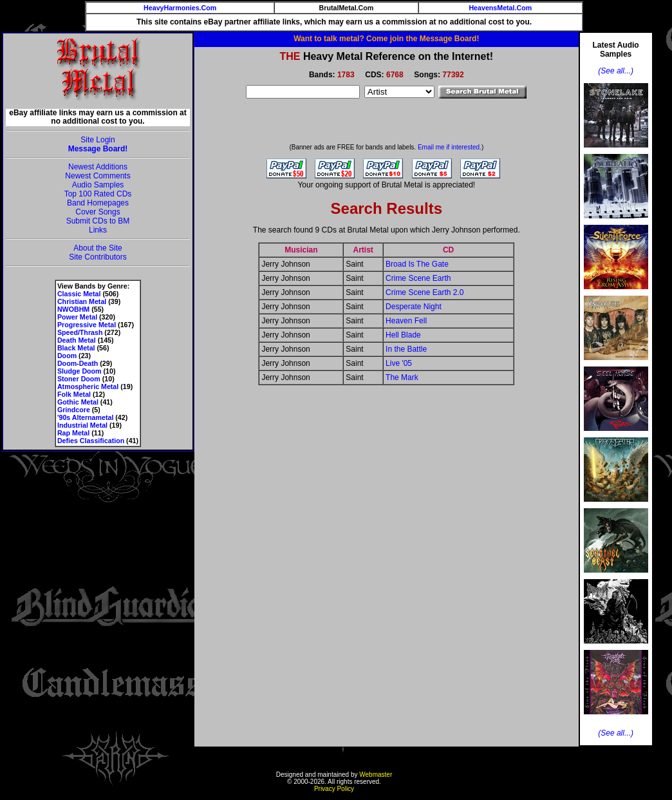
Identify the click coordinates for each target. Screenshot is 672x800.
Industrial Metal (82, 425)
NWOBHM (73, 309)
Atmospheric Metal (88, 386)
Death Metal (77, 340)
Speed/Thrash (80, 332)
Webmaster (376, 775)
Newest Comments (98, 176)
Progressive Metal (87, 325)
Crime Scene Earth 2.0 (425, 292)
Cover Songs (98, 212)
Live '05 (399, 363)
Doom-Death (78, 363)
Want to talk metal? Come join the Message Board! (386, 39)
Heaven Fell (406, 321)
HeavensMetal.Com (500, 8)
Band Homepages (98, 203)
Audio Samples (98, 185)
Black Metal (76, 348)
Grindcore (74, 410)
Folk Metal (74, 394)
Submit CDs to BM (98, 221)
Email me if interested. (450, 147)
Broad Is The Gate (417, 264)
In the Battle (406, 349)
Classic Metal (79, 294)
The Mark (402, 377)
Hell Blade (403, 335)
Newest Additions (98, 167)
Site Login (98, 140)
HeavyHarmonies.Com (180, 8)
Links (98, 230)
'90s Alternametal (85, 417)
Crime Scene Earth (418, 278)
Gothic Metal (78, 402)
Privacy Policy (334, 789)
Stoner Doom (79, 379)
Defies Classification (91, 441)
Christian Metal (82, 301)
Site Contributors (98, 257)
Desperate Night (414, 307)
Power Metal (77, 317)
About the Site (98, 248)
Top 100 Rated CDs (98, 194)
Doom (67, 356)
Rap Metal (73, 433)
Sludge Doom (79, 371)
